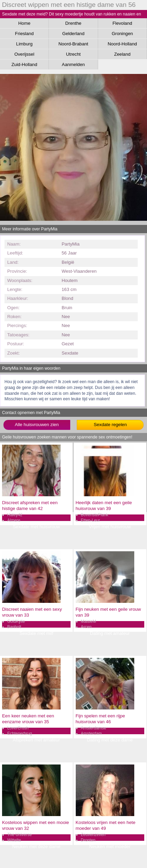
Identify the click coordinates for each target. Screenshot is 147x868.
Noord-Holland (122, 44)
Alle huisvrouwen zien (37, 425)
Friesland (24, 34)
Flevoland (122, 23)
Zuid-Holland (24, 64)
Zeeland (122, 54)
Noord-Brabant (73, 44)
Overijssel (24, 54)
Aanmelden (73, 64)
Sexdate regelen (110, 425)
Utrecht (73, 54)
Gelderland (73, 34)
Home (24, 23)
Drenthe (73, 23)
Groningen (122, 34)
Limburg (24, 44)
